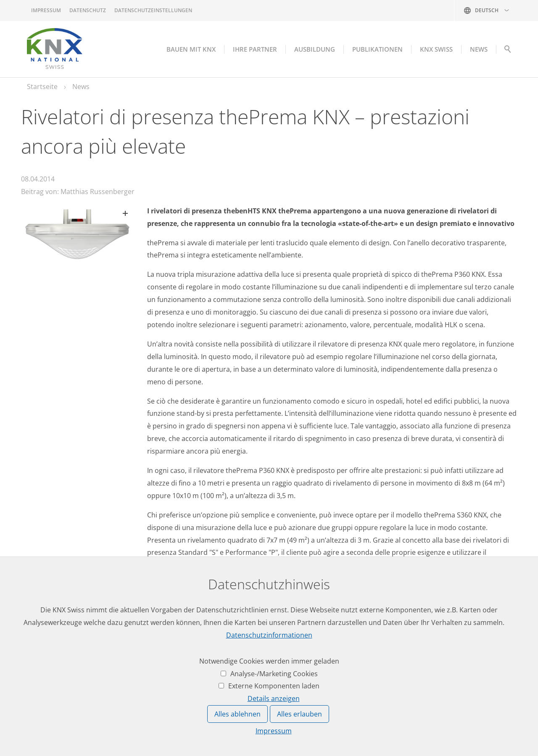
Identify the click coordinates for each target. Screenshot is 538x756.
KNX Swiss (436, 49)
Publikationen (377, 49)
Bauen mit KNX (191, 49)
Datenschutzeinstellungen (153, 10)
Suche (508, 51)
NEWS (479, 49)
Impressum (46, 10)
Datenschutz (88, 10)
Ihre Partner (255, 49)
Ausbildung (315, 49)
